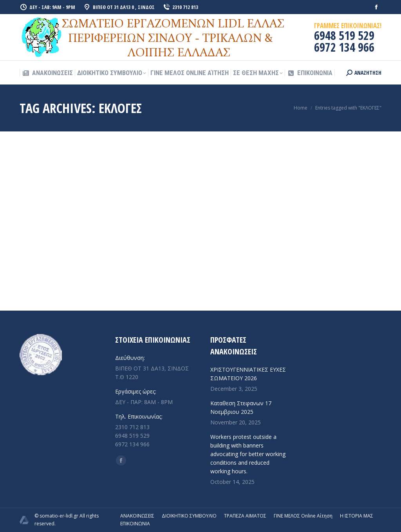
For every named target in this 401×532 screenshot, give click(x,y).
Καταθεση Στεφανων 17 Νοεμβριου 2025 (241, 407)
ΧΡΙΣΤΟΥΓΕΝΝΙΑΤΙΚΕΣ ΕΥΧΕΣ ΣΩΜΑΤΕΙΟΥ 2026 (248, 374)
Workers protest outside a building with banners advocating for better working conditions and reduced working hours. (248, 454)
